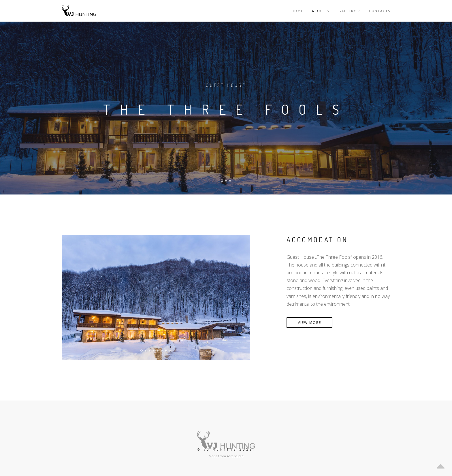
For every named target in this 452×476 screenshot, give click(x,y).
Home (297, 11)
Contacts (380, 11)
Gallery (349, 11)
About (321, 11)
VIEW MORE (309, 323)
